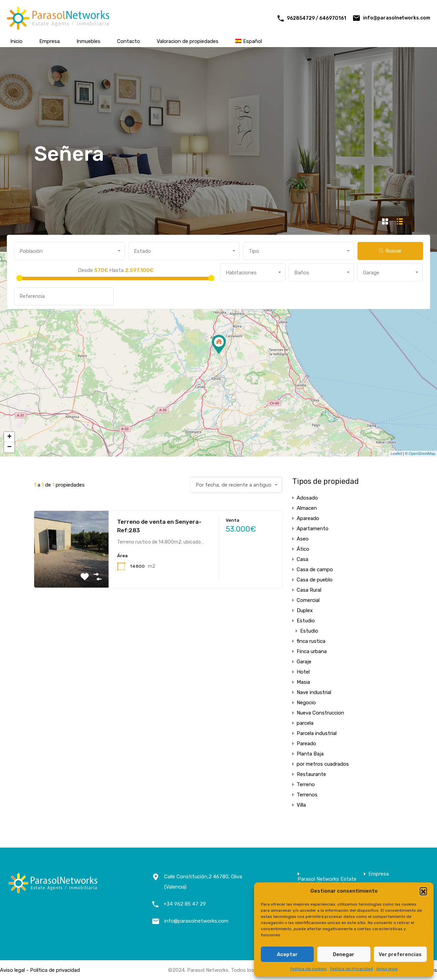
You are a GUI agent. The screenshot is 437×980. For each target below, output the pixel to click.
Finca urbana (312, 651)
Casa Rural (309, 590)
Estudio (306, 621)
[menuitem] (249, 41)
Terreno (306, 784)
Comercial (308, 600)
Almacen (307, 508)
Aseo (303, 539)
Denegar (344, 954)
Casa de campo (315, 570)
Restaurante (311, 774)
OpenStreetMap (422, 453)
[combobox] (69, 251)
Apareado (308, 518)
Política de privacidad (55, 970)
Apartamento (313, 529)
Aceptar (287, 954)
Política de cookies (308, 969)
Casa (302, 559)
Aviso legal (387, 969)
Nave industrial (314, 692)
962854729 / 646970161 (316, 18)
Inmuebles (88, 41)
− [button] (9, 447)
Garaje (304, 662)
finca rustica (311, 641)
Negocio (306, 703)
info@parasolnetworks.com (397, 18)
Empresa (50, 41)
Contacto (129, 41)
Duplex (305, 610)
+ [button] (9, 437)
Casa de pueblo (315, 580)
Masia (303, 682)
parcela (305, 723)
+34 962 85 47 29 (185, 904)
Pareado (306, 744)
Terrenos (307, 795)
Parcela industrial (317, 733)
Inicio (16, 41)
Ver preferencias (400, 954)
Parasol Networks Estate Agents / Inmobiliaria (327, 882)
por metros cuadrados (323, 764)
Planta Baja (310, 754)
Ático (303, 549)
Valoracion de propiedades (188, 41)
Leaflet (396, 453)
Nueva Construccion (320, 713)
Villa (301, 805)
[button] (423, 891)
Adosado (307, 498)
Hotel (303, 672)
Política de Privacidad (351, 969)
